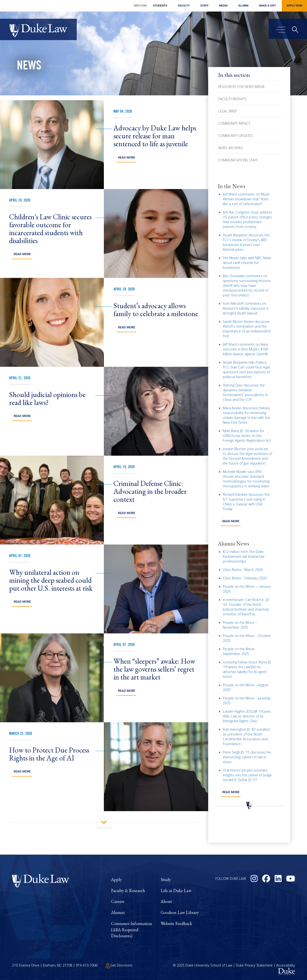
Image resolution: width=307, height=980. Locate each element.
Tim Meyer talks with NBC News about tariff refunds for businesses (247, 263)
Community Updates (236, 136)
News (29, 67)
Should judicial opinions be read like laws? (47, 398)
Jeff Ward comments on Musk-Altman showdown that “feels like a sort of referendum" (246, 199)
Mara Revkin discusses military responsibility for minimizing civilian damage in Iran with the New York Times (246, 415)
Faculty (184, 6)
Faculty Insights (232, 99)
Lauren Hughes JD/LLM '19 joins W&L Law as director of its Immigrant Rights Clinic (247, 716)
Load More (104, 824)
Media (223, 6)
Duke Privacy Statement (254, 965)
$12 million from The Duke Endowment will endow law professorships (244, 556)
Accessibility (286, 965)
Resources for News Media (241, 87)
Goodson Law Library (180, 912)
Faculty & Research (128, 891)
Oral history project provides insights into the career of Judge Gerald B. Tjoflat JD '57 (247, 775)
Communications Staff (238, 160)
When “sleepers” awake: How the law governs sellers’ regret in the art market (154, 669)
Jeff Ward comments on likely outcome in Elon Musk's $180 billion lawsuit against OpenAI (245, 349)
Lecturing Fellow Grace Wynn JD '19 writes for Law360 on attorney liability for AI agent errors (247, 669)
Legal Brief (228, 111)
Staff (204, 6)
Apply (116, 879)
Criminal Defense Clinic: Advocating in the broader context (150, 491)
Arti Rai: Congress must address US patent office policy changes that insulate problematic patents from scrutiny (248, 219)
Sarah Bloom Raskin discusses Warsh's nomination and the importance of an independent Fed (247, 329)
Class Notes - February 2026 (245, 578)
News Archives (231, 148)
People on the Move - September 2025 (240, 651)
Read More (126, 157)
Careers (118, 901)
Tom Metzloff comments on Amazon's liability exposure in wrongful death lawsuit (246, 308)
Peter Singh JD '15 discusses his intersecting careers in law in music (247, 757)
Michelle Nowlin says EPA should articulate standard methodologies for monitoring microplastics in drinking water (246, 479)
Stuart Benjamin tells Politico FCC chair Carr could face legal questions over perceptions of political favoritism (246, 370)
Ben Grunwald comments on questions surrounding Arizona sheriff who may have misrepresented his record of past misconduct (247, 285)
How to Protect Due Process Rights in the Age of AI (49, 754)
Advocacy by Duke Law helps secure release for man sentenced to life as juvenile (155, 136)
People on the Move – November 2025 (240, 625)
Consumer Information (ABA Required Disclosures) (132, 930)
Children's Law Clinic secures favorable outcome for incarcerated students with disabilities (50, 229)
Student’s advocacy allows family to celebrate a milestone (156, 310)
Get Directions (119, 965)
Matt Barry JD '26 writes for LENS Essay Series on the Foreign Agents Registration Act (247, 436)
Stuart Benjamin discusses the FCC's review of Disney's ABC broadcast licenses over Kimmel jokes (246, 242)
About (166, 901)
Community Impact (234, 123)
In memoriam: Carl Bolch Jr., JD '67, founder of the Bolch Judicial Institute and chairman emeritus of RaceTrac (246, 607)
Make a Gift (268, 6)
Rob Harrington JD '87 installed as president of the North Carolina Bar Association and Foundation (246, 736)
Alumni (243, 6)
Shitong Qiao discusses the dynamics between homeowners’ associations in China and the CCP (245, 392)
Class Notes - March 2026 (243, 569)
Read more (231, 521)
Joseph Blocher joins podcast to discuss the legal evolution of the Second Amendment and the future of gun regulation (248, 456)
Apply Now (294, 6)
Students (160, 6)
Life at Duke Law (176, 891)
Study (166, 879)
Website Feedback (176, 923)
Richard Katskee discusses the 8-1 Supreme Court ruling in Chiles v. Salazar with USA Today (246, 502)
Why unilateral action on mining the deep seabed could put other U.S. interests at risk (51, 580)
